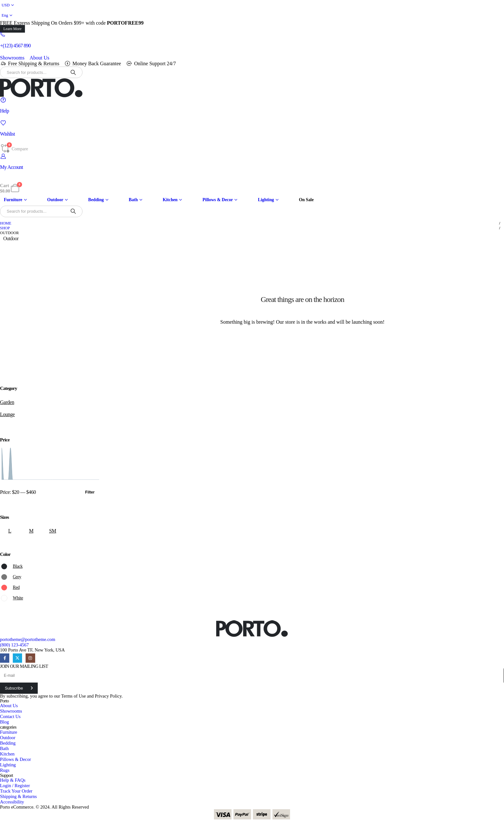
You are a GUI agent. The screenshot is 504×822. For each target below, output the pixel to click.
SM (52, 531)
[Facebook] (5, 658)
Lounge (7, 414)
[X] (17, 658)
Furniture (13, 200)
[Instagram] (30, 658)
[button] (12, 29)
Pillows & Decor (218, 200)
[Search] (73, 72)
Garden (7, 402)
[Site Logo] (41, 88)
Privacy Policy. (109, 696)
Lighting (266, 200)
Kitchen (170, 200)
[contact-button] (19, 688)
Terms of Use (73, 696)
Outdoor (55, 200)
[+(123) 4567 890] (252, 40)
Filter (90, 492)
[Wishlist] (252, 129)
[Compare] (14, 148)
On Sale (306, 200)
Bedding (96, 200)
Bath (133, 200)
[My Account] (252, 162)
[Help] (252, 106)
